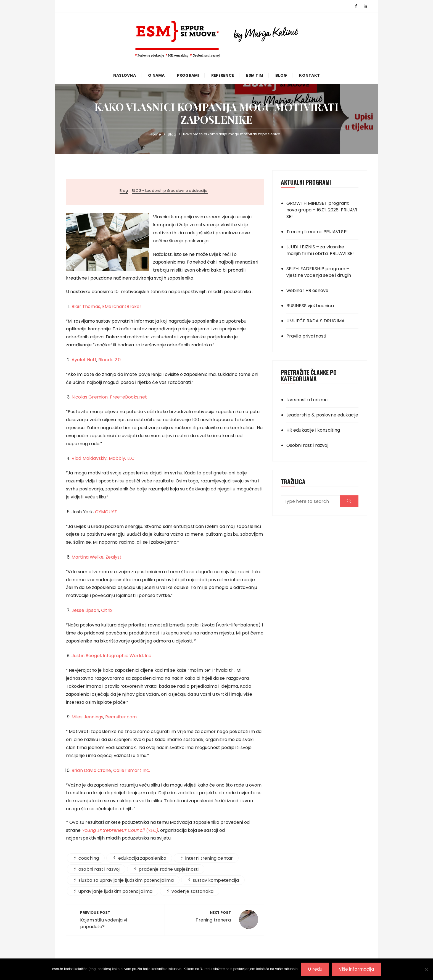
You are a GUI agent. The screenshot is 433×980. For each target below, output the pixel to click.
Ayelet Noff (84, 360)
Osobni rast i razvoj (307, 445)
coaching (89, 858)
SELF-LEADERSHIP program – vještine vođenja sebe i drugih (319, 272)
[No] (426, 969)
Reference (223, 75)
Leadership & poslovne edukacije (322, 415)
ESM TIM (255, 75)
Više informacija (357, 969)
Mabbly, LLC (122, 458)
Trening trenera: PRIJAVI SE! (317, 232)
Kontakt (309, 75)
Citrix (107, 610)
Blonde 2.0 (110, 360)
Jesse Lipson (85, 610)
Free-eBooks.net (128, 397)
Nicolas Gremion (90, 397)
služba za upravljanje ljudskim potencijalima (126, 880)
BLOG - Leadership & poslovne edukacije (170, 191)
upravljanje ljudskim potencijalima (115, 891)
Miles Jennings (87, 717)
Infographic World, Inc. (127, 656)
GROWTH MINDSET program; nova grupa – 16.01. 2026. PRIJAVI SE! (322, 210)
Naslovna (125, 75)
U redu (315, 969)
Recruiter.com (121, 717)
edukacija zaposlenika (142, 858)
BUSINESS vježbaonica (310, 306)
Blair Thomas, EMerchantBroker (106, 306)
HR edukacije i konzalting (313, 430)
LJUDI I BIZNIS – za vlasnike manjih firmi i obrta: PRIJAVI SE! (320, 250)
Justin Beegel (86, 656)
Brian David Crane (91, 770)
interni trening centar (209, 858)
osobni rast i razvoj (99, 869)
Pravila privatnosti (306, 336)
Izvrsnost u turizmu (307, 400)
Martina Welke (88, 557)
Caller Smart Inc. (132, 770)
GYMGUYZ (106, 512)
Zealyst (113, 557)
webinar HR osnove (307, 290)
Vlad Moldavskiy (89, 458)
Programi (188, 75)
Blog (281, 75)
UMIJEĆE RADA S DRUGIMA (315, 321)
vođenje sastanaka (192, 891)
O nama (156, 75)
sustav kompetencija (216, 880)
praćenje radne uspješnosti (169, 869)
